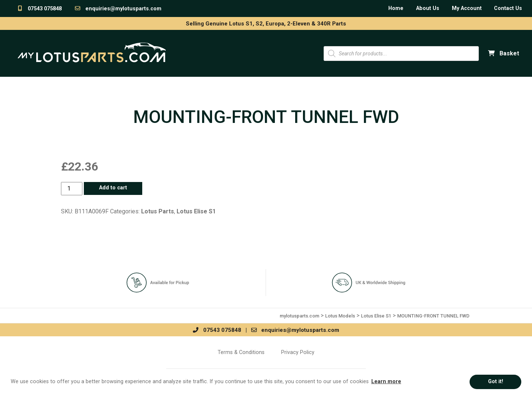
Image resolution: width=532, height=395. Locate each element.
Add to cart (113, 188)
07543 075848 (39, 9)
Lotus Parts (158, 211)
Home (396, 8)
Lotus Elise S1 (196, 211)
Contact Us (508, 8)
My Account (467, 8)
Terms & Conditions (241, 352)
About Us (428, 8)
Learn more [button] (386, 382)
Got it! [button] (496, 382)
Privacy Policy (298, 352)
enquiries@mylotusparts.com (118, 9)
